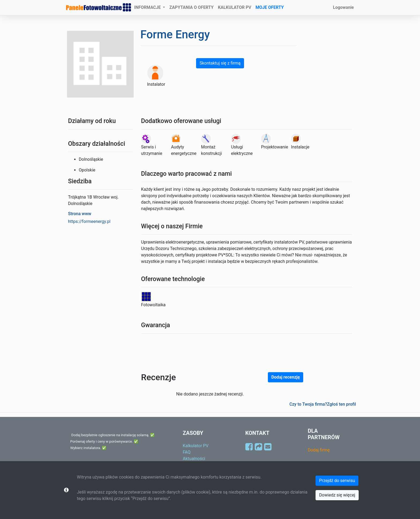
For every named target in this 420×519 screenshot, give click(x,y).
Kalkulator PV (196, 446)
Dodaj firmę (319, 450)
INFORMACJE (148, 7)
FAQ (187, 452)
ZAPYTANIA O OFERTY (191, 7)
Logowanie (343, 7)
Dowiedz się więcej (337, 495)
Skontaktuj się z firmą (220, 63)
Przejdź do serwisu (337, 481)
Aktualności (194, 459)
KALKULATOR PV (235, 7)
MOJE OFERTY (270, 7)
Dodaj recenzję (286, 377)
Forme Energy (175, 34)
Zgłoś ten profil (342, 404)
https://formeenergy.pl (89, 221)
